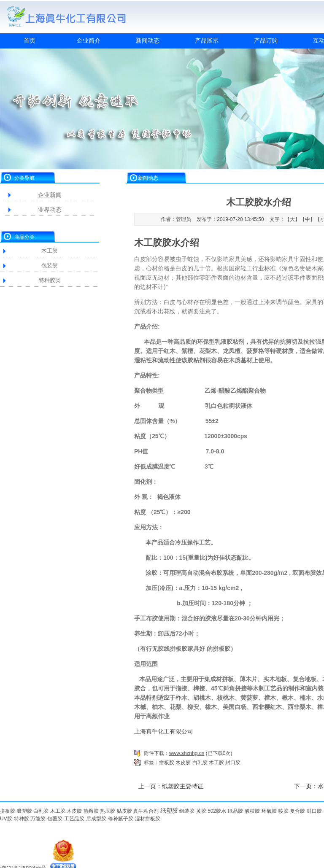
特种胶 (22, 819)
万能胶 (38, 819)
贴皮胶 (124, 811)
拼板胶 (167, 763)
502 (212, 811)
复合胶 (297, 811)
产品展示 (207, 40)
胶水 (221, 811)
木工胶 (50, 251)
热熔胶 (91, 811)
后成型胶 (96, 819)
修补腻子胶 (121, 819)
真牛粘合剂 (146, 811)
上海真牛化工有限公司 (164, 731)
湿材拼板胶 (148, 819)
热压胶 (108, 811)
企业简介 (89, 40)
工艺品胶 (74, 819)
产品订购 (266, 40)
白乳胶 (200, 763)
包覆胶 (55, 819)
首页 (30, 40)
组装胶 (187, 811)
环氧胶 (269, 811)
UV (4, 819)
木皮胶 (183, 763)
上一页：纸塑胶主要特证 (171, 786)
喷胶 (283, 811)
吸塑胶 (24, 811)
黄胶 (201, 811)
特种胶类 (50, 280)
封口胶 (233, 763)
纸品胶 (235, 811)
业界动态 (50, 210)
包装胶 (50, 266)
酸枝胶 (252, 811)
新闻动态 (148, 40)
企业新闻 (50, 195)
